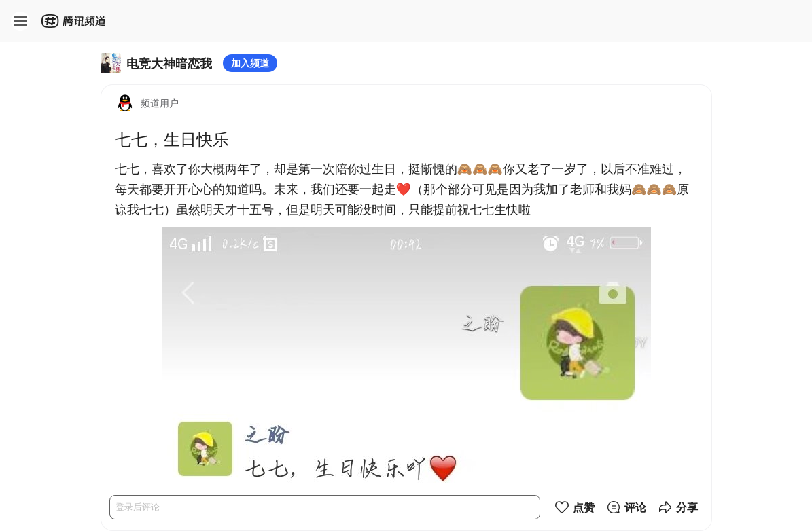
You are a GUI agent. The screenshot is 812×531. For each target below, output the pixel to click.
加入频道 (250, 63)
